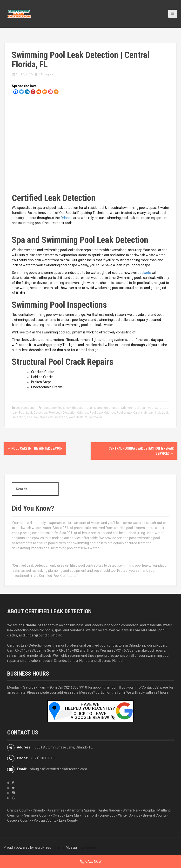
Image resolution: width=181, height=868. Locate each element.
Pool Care (155, 408)
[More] (56, 92)
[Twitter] (21, 92)
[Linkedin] (27, 92)
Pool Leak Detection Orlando (68, 413)
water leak (76, 417)
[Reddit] (39, 92)
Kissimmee (56, 810)
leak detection (75, 408)
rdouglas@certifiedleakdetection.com (58, 769)
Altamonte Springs (81, 810)
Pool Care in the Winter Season (35, 448)
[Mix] (45, 92)
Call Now (91, 861)
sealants (144, 273)
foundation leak (53, 408)
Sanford (91, 815)
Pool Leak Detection (33, 413)
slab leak (147, 413)
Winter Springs (129, 815)
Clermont (14, 815)
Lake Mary (74, 815)
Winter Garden (109, 810)
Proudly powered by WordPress (27, 847)
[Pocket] (50, 92)
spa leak (33, 417)
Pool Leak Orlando (102, 413)
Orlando (67, 218)
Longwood (107, 815)
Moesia (71, 847)
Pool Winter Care (128, 413)
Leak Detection (26, 408)
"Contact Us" (150, 687)
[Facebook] (16, 92)
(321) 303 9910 (75, 687)
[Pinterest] (33, 92)
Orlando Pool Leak (134, 408)
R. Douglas (45, 74)
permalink (95, 417)
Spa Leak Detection (54, 417)
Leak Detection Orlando (103, 408)
